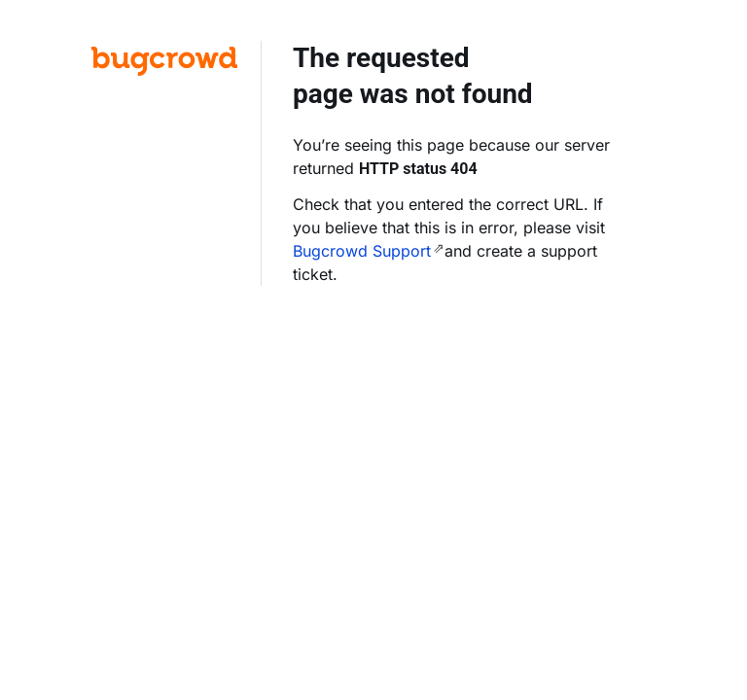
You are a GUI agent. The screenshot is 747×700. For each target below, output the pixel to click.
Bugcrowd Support (362, 251)
